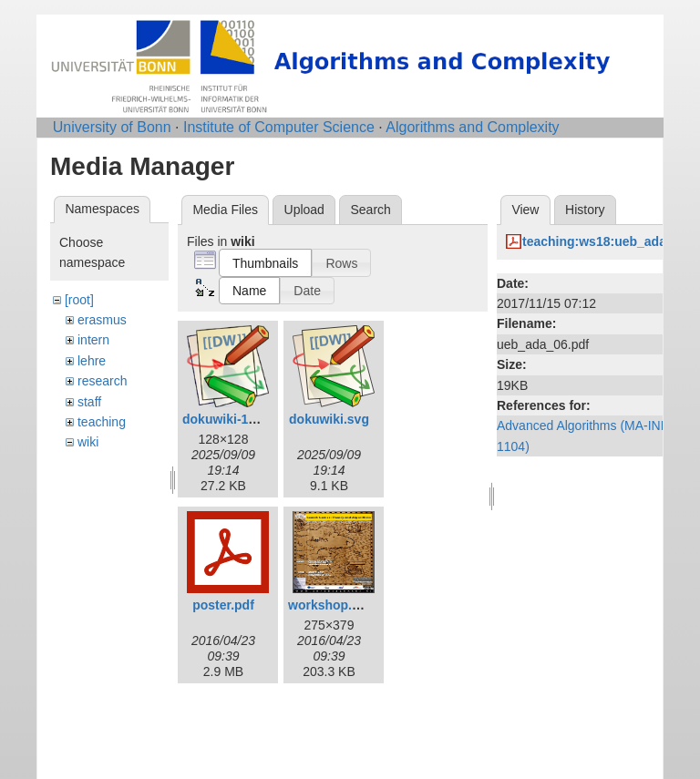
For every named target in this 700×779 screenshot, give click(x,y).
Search (370, 210)
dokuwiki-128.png (236, 419)
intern (93, 340)
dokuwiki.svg (329, 419)
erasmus (102, 320)
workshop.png (332, 605)
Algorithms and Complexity (472, 127)
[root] (79, 300)
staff (89, 402)
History (585, 210)
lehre (92, 361)
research (102, 381)
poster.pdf (223, 605)
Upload (304, 210)
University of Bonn (112, 127)
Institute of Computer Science (279, 127)
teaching (102, 422)
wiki (88, 442)
